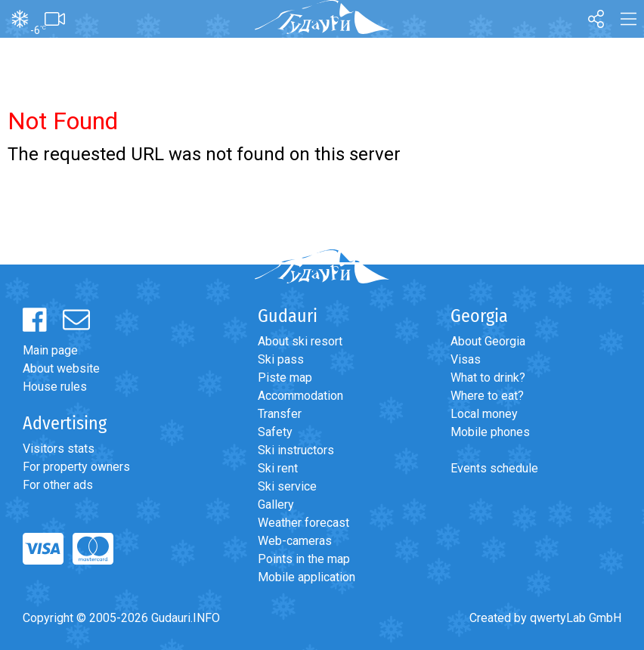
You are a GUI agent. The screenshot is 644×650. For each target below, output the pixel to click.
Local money (484, 414)
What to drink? (488, 378)
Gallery (276, 505)
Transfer (280, 414)
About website (61, 368)
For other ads (58, 485)
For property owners (76, 467)
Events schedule (494, 468)
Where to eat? (487, 396)
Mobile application (307, 577)
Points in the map (304, 559)
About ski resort (300, 341)
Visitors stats (59, 449)
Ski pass (281, 359)
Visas (466, 359)
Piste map (285, 378)
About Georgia (488, 341)
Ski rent (278, 468)
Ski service (287, 486)
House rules (55, 387)
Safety (275, 432)
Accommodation (300, 396)
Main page (50, 350)
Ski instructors (296, 450)
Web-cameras (295, 541)
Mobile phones (490, 432)
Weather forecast (303, 523)
